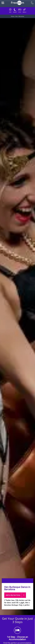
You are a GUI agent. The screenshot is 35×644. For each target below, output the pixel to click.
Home (13, 16)
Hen (16, 16)
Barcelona (21, 16)
